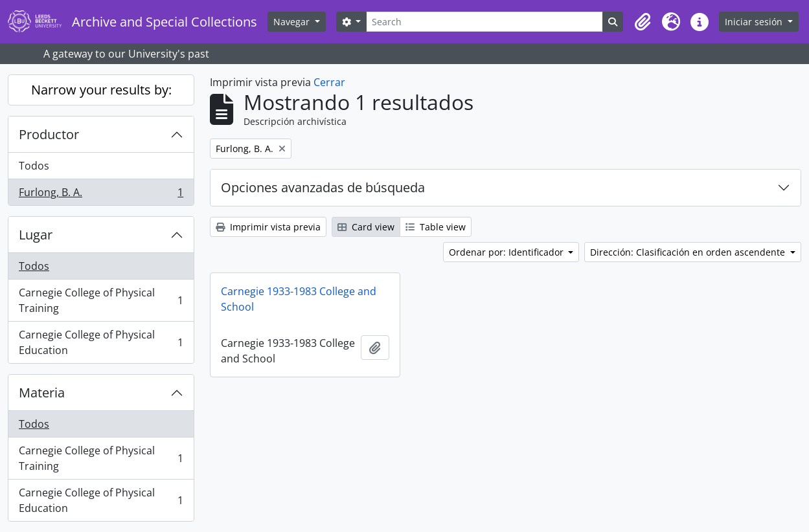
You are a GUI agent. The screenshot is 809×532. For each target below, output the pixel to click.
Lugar (36, 235)
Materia (42, 393)
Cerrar (329, 82)
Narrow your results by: (101, 90)
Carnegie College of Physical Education (101, 342)
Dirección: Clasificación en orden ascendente (689, 252)
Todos (34, 166)
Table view (436, 227)
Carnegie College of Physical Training (101, 300)
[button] (643, 22)
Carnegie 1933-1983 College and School (299, 299)
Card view (366, 227)
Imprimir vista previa (268, 227)
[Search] (484, 22)
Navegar (293, 22)
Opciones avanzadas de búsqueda (323, 187)
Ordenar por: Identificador (507, 252)
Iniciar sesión (755, 22)
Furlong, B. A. (101, 195)
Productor (49, 134)
